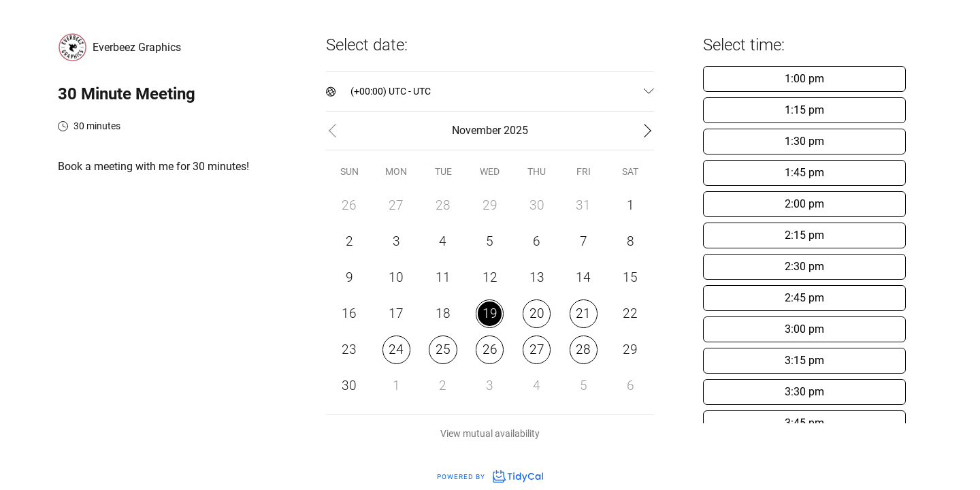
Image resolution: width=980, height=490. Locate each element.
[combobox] (352, 92)
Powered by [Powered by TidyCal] (490, 477)
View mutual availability (490, 434)
